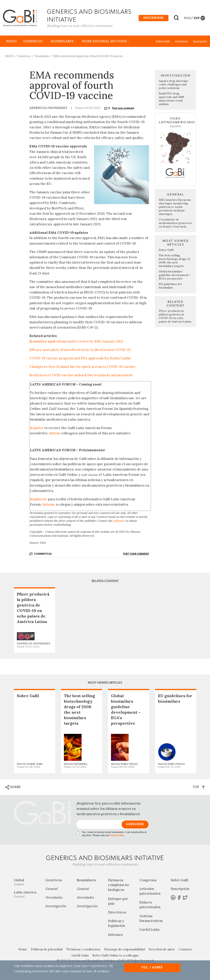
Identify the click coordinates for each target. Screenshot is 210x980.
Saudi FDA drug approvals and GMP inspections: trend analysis (172, 99)
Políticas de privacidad (47, 950)
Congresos (148, 880)
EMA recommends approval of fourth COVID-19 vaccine (88, 57)
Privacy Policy (117, 836)
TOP (199, 787)
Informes (115, 935)
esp (197, 18)
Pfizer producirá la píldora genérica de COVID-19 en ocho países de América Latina (175, 317)
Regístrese (39, 500)
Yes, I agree (152, 968)
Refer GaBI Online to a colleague (116, 956)
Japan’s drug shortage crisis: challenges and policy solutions (173, 85)
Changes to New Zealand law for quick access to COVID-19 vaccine (82, 367)
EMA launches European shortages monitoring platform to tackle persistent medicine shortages (175, 207)
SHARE (13, 788)
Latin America (27, 895)
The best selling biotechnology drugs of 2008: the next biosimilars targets (174, 261)
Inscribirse (154, 18)
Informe (49, 505)
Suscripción (200, 42)
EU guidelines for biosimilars (170, 286)
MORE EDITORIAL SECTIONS (105, 42)
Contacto (185, 950)
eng (187, 18)
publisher (119, 521)
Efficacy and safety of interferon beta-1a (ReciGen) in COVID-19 (80, 350)
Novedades (42, 57)
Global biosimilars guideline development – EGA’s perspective (175, 275)
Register (37, 428)
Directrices (117, 913)
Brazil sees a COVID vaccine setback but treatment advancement (81, 376)
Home (23, 950)
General (51, 889)
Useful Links (149, 930)
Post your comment (123, 109)
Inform (55, 434)
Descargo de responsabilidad (124, 950)
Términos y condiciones (83, 950)
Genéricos (34, 42)
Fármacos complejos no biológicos (119, 885)
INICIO (11, 42)
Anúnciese (181, 42)
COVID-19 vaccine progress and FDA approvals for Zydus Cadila (80, 359)
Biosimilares (63, 42)
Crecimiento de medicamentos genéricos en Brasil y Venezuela (175, 223)
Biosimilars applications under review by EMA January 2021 (76, 342)
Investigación (56, 906)
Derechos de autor (162, 950)
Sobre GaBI (163, 42)
